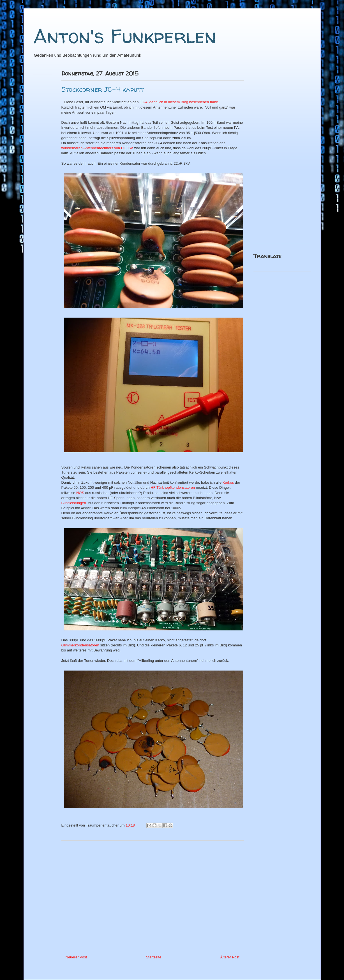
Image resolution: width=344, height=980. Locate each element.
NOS (80, 493)
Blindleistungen (74, 503)
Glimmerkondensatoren (80, 645)
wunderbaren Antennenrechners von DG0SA (97, 148)
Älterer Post (230, 957)
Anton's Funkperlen (125, 36)
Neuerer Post (76, 957)
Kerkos (228, 482)
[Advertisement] (153, 896)
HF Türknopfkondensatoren (173, 487)
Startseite (153, 957)
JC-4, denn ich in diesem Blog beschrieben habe (178, 102)
